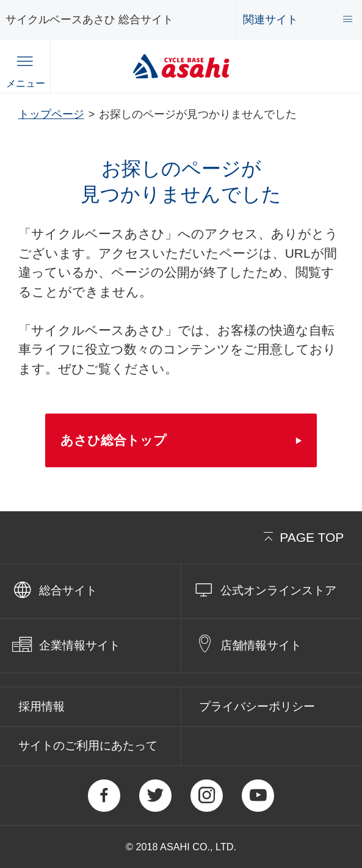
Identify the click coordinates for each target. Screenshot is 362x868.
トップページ (51, 114)
